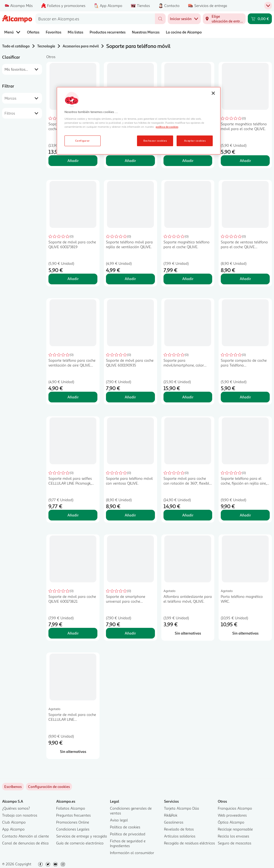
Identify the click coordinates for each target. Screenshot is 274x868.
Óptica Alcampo (231, 822)
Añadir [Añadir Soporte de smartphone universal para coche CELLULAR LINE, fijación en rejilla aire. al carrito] (130, 633)
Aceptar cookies (195, 141)
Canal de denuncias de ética (25, 843)
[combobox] (95, 19)
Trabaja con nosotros (20, 815)
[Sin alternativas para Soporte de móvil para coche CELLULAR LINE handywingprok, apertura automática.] (73, 752)
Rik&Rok (171, 815)
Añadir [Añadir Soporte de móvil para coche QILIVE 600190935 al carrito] (130, 397)
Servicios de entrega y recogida (82, 836)
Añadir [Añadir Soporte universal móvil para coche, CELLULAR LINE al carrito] (73, 161)
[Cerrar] (213, 93)
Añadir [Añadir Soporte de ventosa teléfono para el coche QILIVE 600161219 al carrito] (245, 279)
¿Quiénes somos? (16, 808)
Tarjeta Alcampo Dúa (182, 808)
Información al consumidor (132, 853)
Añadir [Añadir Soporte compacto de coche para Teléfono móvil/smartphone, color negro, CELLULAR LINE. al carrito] (245, 397)
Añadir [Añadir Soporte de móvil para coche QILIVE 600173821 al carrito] (73, 633)
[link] (49, 787)
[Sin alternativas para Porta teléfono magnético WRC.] (245, 633)
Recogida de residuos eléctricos (189, 843)
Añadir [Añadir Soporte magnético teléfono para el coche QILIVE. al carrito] (188, 279)
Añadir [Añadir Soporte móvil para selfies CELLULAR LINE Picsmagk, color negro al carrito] (73, 515)
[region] (139, 121)
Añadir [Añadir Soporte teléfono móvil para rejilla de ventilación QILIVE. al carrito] (130, 279)
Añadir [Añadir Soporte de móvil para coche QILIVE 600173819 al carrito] (73, 279)
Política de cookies (125, 827)
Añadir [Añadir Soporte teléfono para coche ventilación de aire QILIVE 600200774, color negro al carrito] (73, 397)
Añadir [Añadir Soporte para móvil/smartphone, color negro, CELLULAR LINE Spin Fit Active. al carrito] (188, 397)
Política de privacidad (128, 834)
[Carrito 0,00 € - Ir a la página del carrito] (260, 19)
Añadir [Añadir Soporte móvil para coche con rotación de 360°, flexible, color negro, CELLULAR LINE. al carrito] (188, 515)
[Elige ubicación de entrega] (224, 19)
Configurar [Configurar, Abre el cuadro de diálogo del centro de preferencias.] (83, 141)
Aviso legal (119, 820)
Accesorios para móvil (81, 46)
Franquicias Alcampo (235, 808)
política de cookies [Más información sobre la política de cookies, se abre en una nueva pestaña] (167, 127)
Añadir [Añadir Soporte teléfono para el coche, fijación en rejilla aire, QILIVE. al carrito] (245, 515)
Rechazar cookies (155, 141)
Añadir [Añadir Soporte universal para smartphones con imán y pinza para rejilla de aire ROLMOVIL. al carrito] (188, 161)
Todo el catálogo (16, 46)
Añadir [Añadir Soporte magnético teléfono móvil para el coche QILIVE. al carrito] (245, 161)
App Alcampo (13, 829)
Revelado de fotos (179, 829)
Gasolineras (174, 822)
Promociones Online (73, 822)
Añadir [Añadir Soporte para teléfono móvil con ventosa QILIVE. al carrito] (130, 515)
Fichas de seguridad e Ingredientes (128, 843)
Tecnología (46, 46)
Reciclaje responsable (235, 829)
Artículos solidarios (180, 836)
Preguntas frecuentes (73, 815)
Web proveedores (232, 815)
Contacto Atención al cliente (26, 836)
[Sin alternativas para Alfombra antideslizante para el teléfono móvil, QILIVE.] (188, 633)
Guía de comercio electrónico (80, 843)
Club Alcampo (14, 822)
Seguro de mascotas (235, 843)
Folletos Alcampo (71, 808)
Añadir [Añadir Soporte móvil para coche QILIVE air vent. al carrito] (130, 161)
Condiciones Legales (73, 829)
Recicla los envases (233, 836)
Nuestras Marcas (146, 32)
